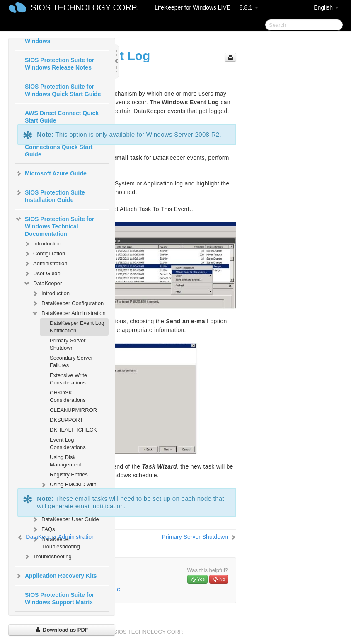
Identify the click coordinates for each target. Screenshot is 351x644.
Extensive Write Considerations (68, 379)
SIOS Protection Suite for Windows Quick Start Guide (63, 90)
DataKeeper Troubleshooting (56, 542)
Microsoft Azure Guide (51, 173)
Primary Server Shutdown (68, 344)
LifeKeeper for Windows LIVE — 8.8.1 (206, 7)
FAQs (43, 529)
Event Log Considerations (68, 443)
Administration (45, 264)
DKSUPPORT (67, 420)
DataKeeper (42, 284)
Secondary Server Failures (71, 362)
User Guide (42, 274)
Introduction (42, 244)
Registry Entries (69, 475)
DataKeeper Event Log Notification (77, 327)
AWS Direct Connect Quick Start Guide (62, 117)
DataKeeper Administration (69, 313)
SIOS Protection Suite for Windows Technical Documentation (54, 226)
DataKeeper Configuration (68, 303)
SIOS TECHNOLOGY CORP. (84, 7)
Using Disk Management (65, 461)
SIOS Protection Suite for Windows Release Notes (59, 64)
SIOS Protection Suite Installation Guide (50, 195)
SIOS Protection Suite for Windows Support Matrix (59, 598)
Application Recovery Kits (56, 576)
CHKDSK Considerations (68, 396)
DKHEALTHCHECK (73, 430)
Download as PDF (62, 630)
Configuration (44, 254)
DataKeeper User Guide (65, 519)
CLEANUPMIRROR (73, 410)
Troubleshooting (47, 557)
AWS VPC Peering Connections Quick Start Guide (59, 147)
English (326, 7)
